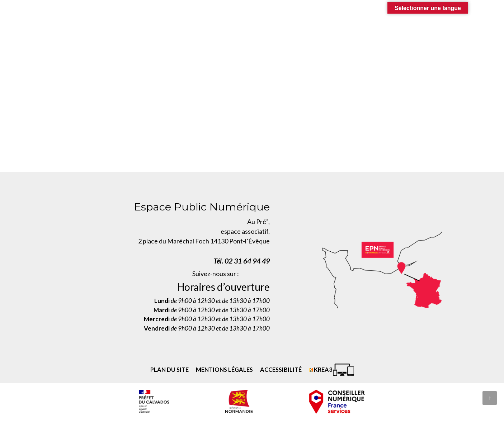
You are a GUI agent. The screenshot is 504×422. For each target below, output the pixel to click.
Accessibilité (281, 369)
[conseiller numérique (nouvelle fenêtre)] (337, 401)
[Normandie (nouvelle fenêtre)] (239, 401)
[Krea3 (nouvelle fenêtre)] (331, 370)
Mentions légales (224, 369)
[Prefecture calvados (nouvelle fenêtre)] (154, 401)
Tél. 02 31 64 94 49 (242, 261)
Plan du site (169, 369)
